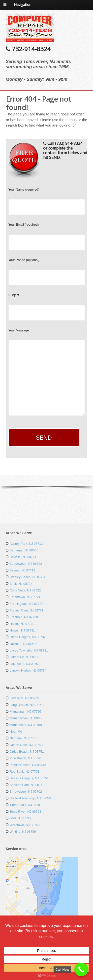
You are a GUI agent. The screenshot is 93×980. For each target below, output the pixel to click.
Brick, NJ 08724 (21, 584)
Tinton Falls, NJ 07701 (26, 805)
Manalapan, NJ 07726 (25, 711)
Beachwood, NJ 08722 (26, 564)
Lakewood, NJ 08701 (25, 664)
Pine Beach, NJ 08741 (26, 758)
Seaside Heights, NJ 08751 (29, 778)
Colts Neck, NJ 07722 (25, 590)
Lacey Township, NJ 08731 (29, 650)
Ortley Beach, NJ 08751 (27, 751)
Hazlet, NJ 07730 (22, 624)
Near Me (16, 731)
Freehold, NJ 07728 (24, 617)
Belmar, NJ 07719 (22, 570)
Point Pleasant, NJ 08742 (28, 765)
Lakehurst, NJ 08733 (25, 657)
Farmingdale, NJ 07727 (26, 604)
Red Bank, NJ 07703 (25, 772)
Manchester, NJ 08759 (26, 725)
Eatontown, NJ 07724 (25, 597)
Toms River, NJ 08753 (25, 812)
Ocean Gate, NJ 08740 (26, 745)
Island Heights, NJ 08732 (28, 637)
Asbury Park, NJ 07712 (26, 544)
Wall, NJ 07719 (21, 818)
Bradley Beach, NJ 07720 (28, 577)
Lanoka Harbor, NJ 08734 (28, 670)
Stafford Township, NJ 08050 (30, 798)
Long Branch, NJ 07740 (27, 705)
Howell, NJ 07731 (22, 630)
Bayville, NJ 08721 (23, 557)
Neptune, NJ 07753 (24, 738)
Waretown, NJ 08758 (25, 825)
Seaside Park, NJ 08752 (27, 785)
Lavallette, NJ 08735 (24, 698)
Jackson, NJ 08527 (23, 644)
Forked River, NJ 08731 (27, 610)
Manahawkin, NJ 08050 (27, 718)
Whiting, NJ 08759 (23, 832)
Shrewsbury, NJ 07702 (26, 792)
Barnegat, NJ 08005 (24, 550)
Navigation (23, 5)
